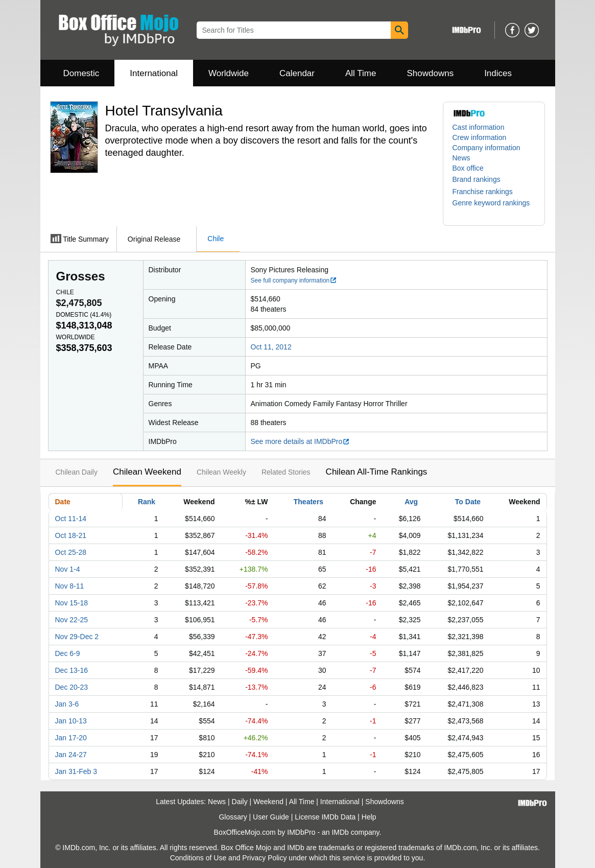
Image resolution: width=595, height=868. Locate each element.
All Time (361, 73)
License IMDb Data (325, 817)
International (154, 73)
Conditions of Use (198, 858)
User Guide (271, 817)
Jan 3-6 (67, 704)
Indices (498, 73)
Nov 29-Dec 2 (77, 637)
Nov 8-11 (70, 586)
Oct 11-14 (71, 519)
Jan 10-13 (71, 721)
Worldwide (229, 73)
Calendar (297, 73)
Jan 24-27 (71, 755)
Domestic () (84, 315)
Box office (468, 168)
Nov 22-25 (72, 620)
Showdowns (430, 73)
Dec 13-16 (72, 670)
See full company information (294, 280)
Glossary (233, 817)
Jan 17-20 (71, 738)
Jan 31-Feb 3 (76, 771)
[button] (482, 179)
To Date (468, 502)
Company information (486, 148)
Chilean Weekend (147, 472)
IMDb (340, 832)
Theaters (308, 502)
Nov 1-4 (68, 569)
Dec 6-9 (68, 653)
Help (369, 817)
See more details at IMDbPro (301, 441)
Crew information (480, 137)
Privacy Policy (264, 858)
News (461, 158)
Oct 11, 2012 (271, 347)
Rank (147, 502)
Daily (240, 802)
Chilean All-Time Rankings (377, 472)
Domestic (81, 73)
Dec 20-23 (72, 687)
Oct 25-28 (71, 552)
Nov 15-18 (72, 603)
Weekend (268, 802)
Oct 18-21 (71, 535)
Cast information (479, 127)
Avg (411, 502)
